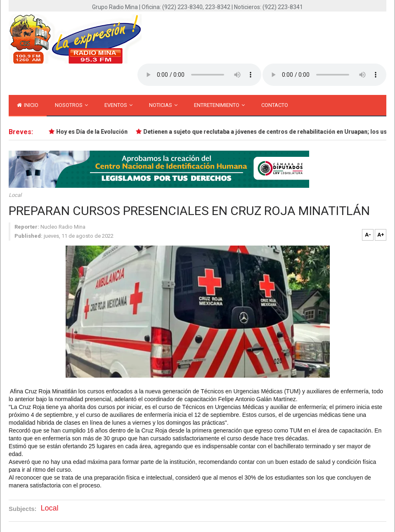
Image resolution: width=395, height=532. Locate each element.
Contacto (275, 105)
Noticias (163, 105)
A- (368, 235)
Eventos (118, 105)
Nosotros (71, 105)
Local (15, 195)
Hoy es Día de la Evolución (92, 132)
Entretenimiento (219, 105)
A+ (381, 235)
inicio (28, 105)
